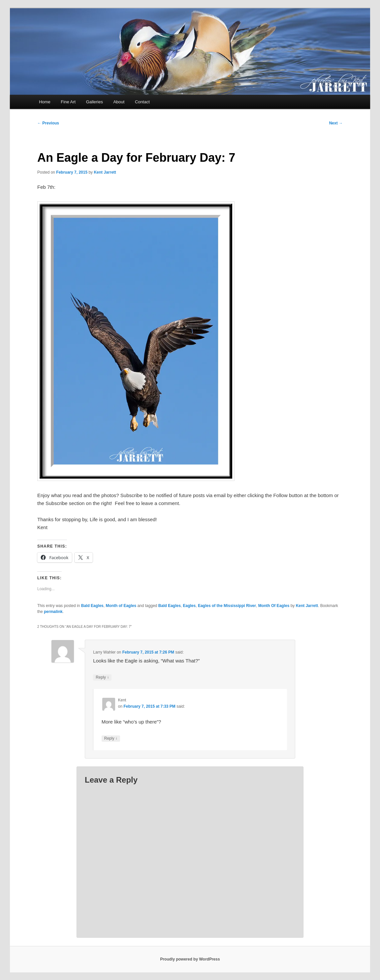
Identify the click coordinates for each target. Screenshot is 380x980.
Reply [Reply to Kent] (111, 739)
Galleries (95, 102)
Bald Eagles (92, 606)
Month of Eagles (121, 606)
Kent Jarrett (105, 172)
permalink (53, 612)
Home (45, 102)
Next (336, 123)
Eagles (190, 606)
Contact (142, 102)
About (119, 102)
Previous (48, 123)
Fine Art (68, 102)
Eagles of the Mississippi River (227, 606)
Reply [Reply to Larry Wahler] (102, 677)
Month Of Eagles (274, 606)
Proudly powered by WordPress (190, 959)
